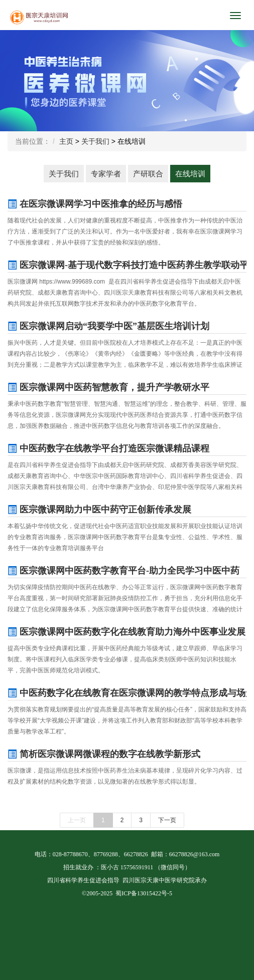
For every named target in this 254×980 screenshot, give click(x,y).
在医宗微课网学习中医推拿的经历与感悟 (95, 204)
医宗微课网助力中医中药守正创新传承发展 (99, 510)
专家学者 (106, 174)
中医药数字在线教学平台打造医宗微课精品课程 (108, 448)
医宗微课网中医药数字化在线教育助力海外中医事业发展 (126, 632)
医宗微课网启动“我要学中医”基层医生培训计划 (108, 326)
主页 (66, 141)
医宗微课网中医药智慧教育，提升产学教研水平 (108, 387)
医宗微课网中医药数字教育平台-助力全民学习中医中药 (123, 571)
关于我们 (95, 141)
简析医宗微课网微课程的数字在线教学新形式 (104, 754)
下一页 (167, 820)
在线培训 (190, 174)
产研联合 (148, 174)
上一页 (77, 820)
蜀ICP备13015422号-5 (144, 893)
